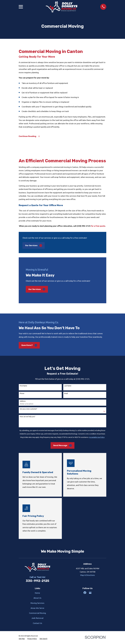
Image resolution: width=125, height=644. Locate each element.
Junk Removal (37, 619)
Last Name (68, 386)
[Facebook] (85, 593)
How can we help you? (28, 417)
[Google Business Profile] (90, 593)
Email (66, 394)
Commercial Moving (37, 613)
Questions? (29, 346)
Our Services (34, 246)
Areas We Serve (37, 608)
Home (37, 593)
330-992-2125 (37, 581)
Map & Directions (88, 576)
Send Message (62, 446)
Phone (22, 394)
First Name (23, 386)
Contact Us (37, 624)
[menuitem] (22, 639)
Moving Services (37, 603)
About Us (37, 598)
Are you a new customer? (28, 409)
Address (23, 402)
